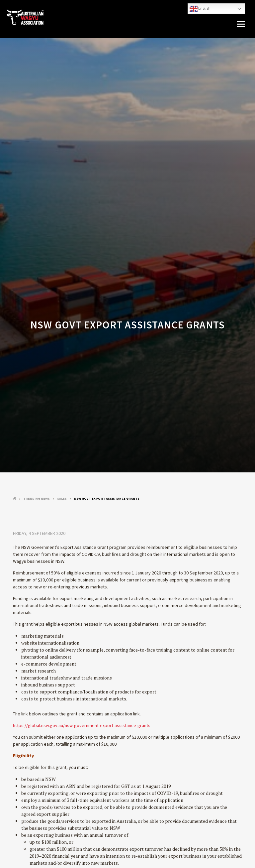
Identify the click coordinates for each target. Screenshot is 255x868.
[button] (241, 24)
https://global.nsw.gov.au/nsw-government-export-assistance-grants (82, 725)
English (200, 9)
